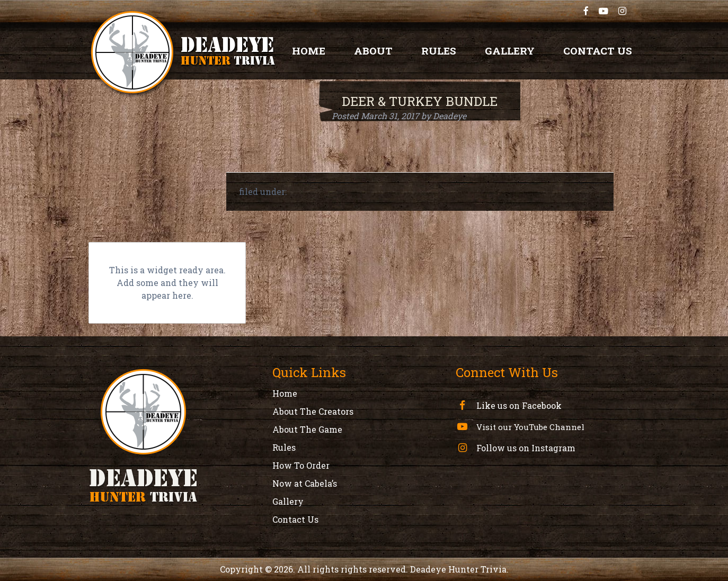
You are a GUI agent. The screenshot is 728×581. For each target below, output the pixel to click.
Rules (439, 51)
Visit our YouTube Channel (529, 427)
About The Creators (313, 411)
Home (309, 51)
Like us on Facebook (518, 405)
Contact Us (598, 51)
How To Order (301, 465)
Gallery (510, 51)
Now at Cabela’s (305, 483)
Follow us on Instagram (525, 448)
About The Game (307, 429)
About (373, 51)
